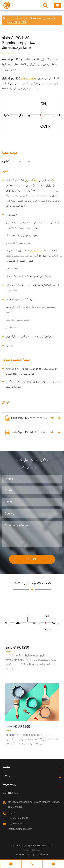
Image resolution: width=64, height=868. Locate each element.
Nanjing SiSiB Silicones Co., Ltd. (39, 846)
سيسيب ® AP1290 (18, 726)
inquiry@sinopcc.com (20, 829)
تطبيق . (6, 776)
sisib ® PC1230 (17, 647)
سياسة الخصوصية (23, 854)
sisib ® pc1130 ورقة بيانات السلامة (26, 432)
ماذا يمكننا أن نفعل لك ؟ (32, 460)
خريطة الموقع (43, 854)
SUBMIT (32, 559)
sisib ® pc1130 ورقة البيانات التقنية (26, 418)
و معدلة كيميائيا (36, 251)
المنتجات (18, 18)
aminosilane (29, 78)
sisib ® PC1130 (18, 22)
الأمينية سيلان (49, 18)
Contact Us (10, 793)
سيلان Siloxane (32, 18)
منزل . (9, 18)
